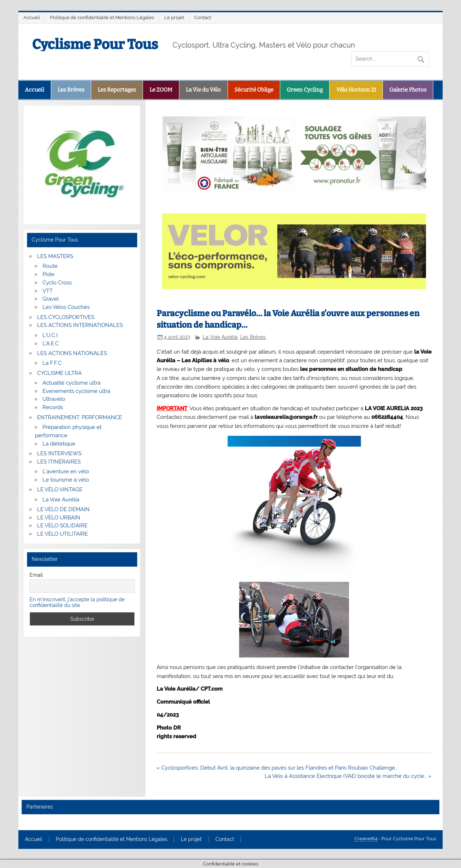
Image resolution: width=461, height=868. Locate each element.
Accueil (32, 17)
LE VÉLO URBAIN (59, 518)
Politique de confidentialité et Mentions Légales (102, 17)
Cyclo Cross (57, 283)
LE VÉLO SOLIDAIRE (62, 526)
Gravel (51, 299)
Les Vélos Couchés (66, 307)
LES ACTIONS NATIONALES (72, 353)
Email (36, 575)
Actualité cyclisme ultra (71, 383)
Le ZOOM (161, 90)
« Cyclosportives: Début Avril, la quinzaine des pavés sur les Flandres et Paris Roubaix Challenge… (277, 768)
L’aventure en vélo (66, 471)
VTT (48, 291)
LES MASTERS (55, 256)
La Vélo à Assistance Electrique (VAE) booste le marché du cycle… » (348, 776)
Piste (48, 274)
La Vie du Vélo (203, 90)
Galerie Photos (408, 90)
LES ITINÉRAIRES (59, 462)
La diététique (59, 444)
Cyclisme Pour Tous (95, 44)
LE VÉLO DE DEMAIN (63, 509)
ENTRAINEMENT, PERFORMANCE (80, 417)
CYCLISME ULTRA (59, 373)
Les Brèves (71, 90)
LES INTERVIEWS (59, 453)
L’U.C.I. (51, 335)
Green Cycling (305, 90)
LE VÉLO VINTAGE (60, 490)
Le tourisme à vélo (66, 480)
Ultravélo (54, 399)
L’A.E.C (51, 344)
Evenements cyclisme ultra (76, 391)
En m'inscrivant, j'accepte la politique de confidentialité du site (77, 602)
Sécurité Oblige (254, 90)
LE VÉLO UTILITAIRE (62, 534)
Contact (203, 17)
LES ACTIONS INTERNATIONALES (80, 325)
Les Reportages (117, 90)
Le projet (174, 17)
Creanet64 (366, 839)
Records (53, 407)
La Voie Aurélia (220, 337)
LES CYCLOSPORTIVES (66, 317)
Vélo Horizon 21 (356, 90)
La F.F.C (52, 363)
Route (50, 266)
